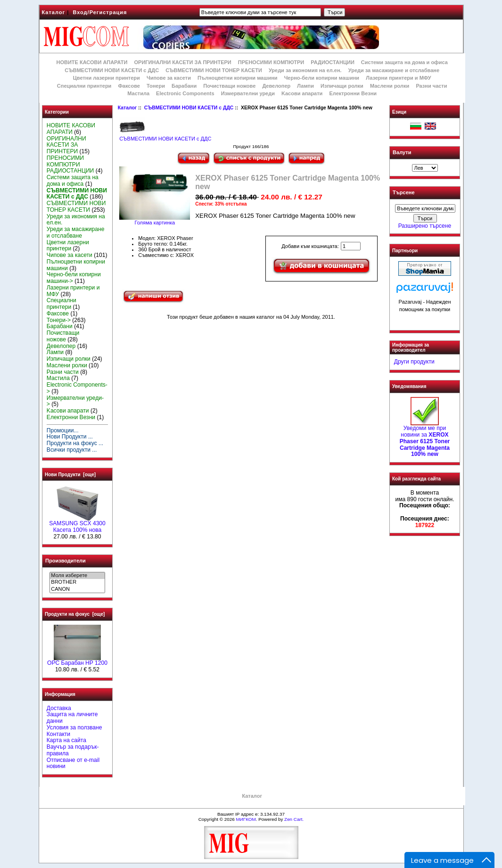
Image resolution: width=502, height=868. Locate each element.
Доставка (59, 708)
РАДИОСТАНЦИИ (332, 62)
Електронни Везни (353, 93)
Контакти (58, 734)
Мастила (138, 93)
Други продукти (414, 362)
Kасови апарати (302, 93)
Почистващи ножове (229, 86)
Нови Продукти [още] (70, 475)
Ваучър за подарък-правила (73, 750)
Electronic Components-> (77, 388)
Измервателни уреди (248, 93)
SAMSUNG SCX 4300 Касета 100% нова (77, 524)
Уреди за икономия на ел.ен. (305, 70)
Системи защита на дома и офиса (404, 62)
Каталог (54, 12)
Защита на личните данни (72, 718)
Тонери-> (59, 320)
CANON (77, 589)
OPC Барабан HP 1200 (77, 661)
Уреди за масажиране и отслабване (394, 70)
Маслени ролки (390, 86)
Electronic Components (185, 93)
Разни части (431, 86)
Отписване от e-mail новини (73, 763)
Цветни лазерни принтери (107, 78)
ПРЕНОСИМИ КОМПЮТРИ (271, 62)
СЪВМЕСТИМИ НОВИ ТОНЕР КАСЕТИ (214, 70)
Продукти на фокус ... (75, 443)
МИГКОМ (246, 819)
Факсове (129, 86)
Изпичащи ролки (342, 86)
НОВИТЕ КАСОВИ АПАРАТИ (92, 62)
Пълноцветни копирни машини (238, 78)
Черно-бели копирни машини (322, 78)
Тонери (156, 86)
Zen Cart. (294, 819)
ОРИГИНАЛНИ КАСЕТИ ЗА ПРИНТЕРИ (183, 62)
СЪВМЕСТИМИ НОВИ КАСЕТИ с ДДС (189, 108)
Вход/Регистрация (100, 12)
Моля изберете (77, 576)
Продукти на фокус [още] (75, 614)
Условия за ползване (74, 727)
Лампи (305, 86)
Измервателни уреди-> (75, 401)
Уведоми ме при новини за (425, 439)
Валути (402, 152)
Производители (66, 561)
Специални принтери (84, 86)
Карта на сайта (66, 740)
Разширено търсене (425, 226)
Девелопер (276, 86)
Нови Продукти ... (70, 437)
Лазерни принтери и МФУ (398, 78)
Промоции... (63, 430)
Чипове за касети (169, 78)
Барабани (184, 86)
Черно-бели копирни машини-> (74, 278)
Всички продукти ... (72, 450)
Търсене (403, 193)
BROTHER (77, 582)
